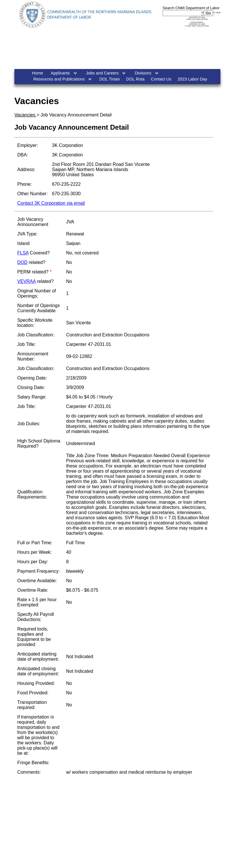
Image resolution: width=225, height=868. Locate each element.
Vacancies (25, 115)
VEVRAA (26, 281)
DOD (22, 262)
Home (37, 73)
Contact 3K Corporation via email (51, 203)
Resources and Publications (59, 79)
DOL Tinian (109, 79)
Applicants (60, 73)
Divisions (143, 73)
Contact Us (161, 79)
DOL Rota (135, 79)
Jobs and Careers (102, 73)
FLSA (23, 253)
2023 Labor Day (192, 79)
